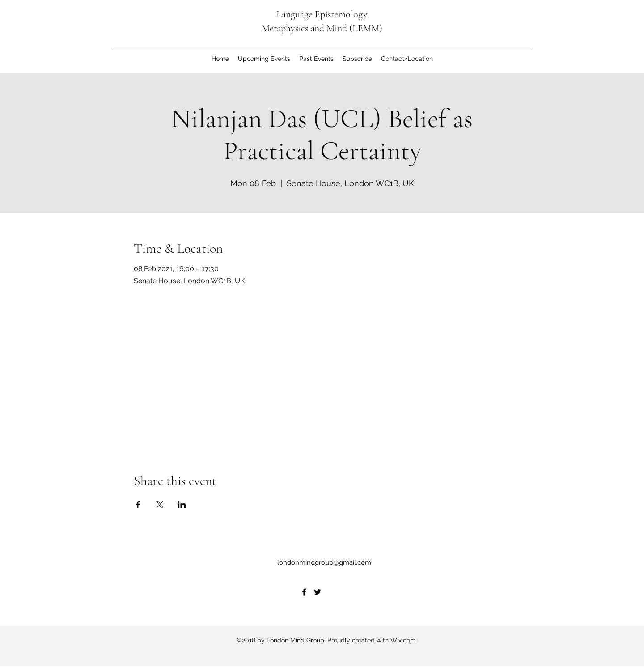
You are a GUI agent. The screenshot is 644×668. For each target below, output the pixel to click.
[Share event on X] (160, 505)
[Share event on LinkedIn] (182, 505)
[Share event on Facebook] (138, 505)
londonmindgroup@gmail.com (324, 562)
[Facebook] (304, 592)
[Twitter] (318, 592)
